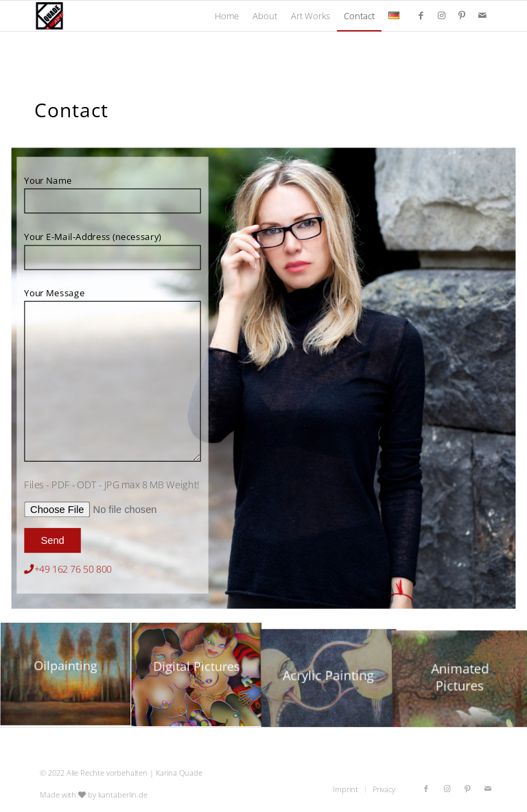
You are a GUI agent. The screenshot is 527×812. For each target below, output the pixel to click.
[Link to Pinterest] (462, 15)
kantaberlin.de (123, 795)
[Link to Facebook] (421, 15)
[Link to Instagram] (441, 15)
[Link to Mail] (482, 15)
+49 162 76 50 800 (73, 569)
